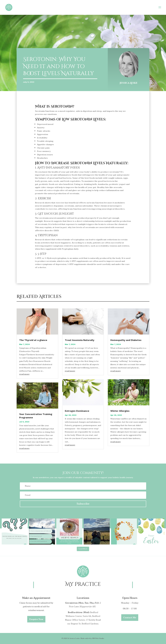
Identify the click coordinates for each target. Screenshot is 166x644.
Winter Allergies (120, 411)
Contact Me (130, 618)
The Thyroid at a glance (33, 340)
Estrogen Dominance (77, 411)
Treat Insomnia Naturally (80, 340)
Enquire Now (36, 619)
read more (24, 374)
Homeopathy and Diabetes (126, 340)
